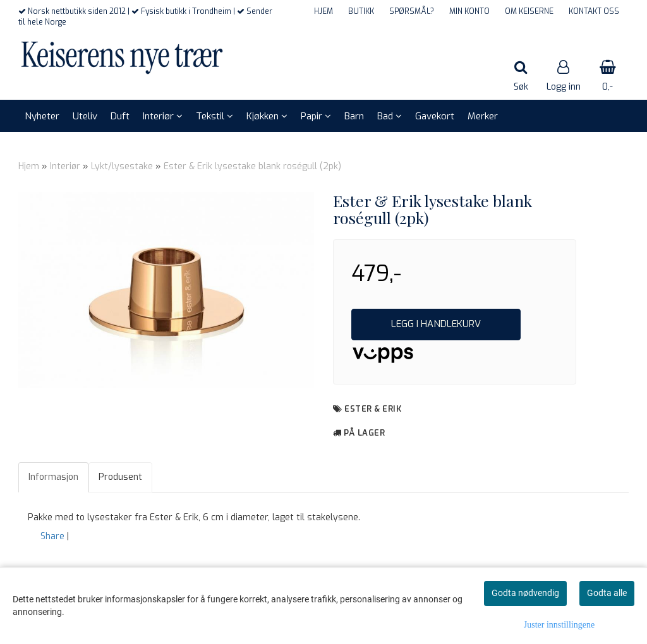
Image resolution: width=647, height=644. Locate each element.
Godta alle (607, 593)
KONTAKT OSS (594, 11)
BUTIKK (361, 11)
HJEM (323, 11)
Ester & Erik (373, 409)
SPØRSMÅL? (412, 11)
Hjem (29, 166)
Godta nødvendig (525, 593)
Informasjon (53, 477)
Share (52, 536)
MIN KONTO (469, 11)
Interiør (65, 166)
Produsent (120, 477)
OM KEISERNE (529, 11)
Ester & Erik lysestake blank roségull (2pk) (252, 166)
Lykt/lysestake (122, 166)
